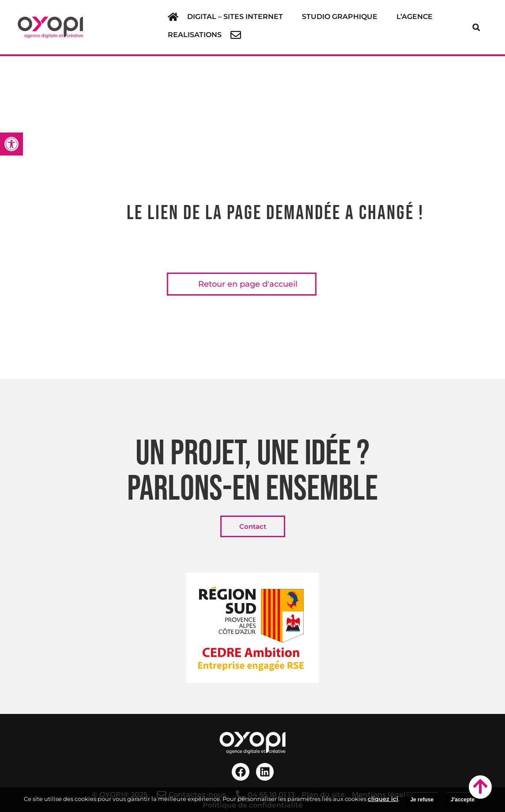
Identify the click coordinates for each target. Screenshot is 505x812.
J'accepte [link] (463, 800)
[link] (11, 144)
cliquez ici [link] (383, 799)
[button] (240, 17)
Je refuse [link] (422, 800)
